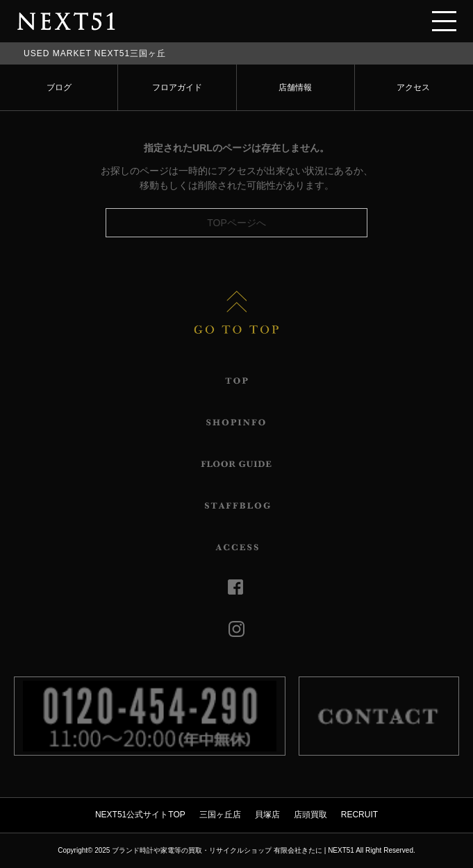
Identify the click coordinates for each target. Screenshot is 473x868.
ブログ (59, 87)
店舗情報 (295, 87)
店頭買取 (310, 815)
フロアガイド (177, 87)
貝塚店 (267, 815)
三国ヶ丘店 (220, 815)
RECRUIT (359, 815)
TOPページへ (236, 223)
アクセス (413, 87)
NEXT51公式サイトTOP (140, 815)
